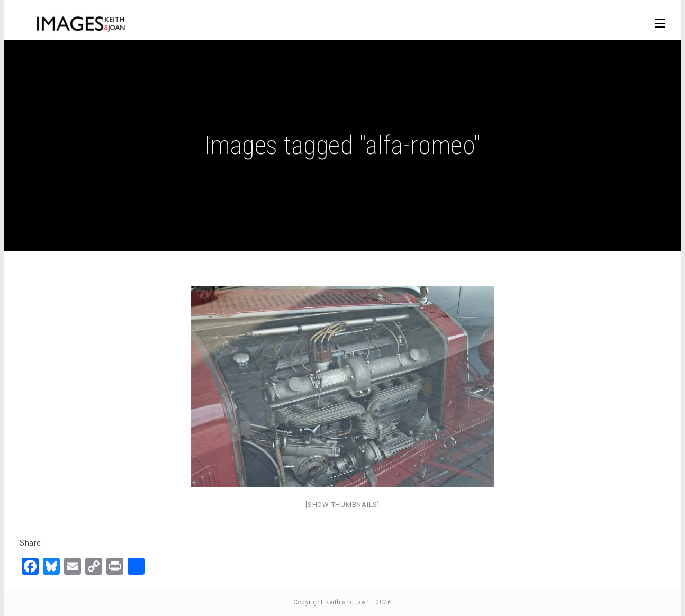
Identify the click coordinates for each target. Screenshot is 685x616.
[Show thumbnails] (342, 505)
